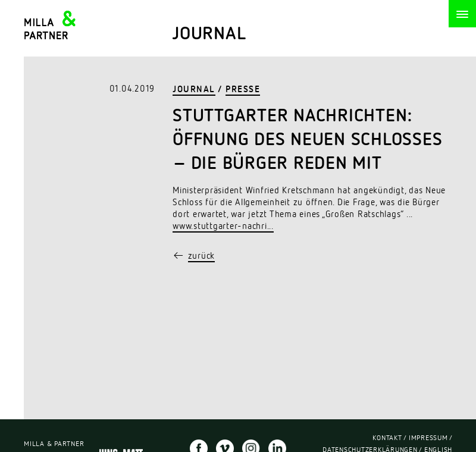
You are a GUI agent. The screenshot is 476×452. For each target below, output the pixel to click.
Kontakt (387, 440)
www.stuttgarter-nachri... (223, 227)
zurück (202, 257)
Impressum (428, 440)
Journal (194, 91)
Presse (243, 91)
